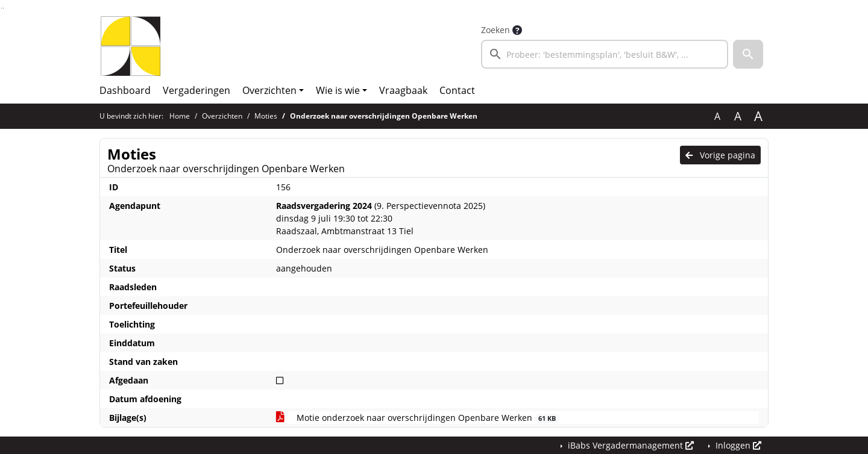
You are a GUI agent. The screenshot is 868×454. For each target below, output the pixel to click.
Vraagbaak (403, 90)
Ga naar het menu (3, 8)
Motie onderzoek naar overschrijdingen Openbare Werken (418, 418)
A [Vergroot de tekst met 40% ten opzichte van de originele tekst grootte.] (758, 116)
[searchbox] (605, 54)
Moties (266, 116)
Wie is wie (338, 90)
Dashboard (125, 90)
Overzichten (269, 90)
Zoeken (495, 30)
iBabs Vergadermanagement (630, 445)
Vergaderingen (197, 90)
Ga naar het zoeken (2, 8)
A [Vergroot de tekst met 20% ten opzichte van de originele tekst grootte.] (738, 116)
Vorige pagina (720, 155)
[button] (748, 54)
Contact (457, 90)
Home (180, 116)
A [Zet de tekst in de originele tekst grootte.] (717, 116)
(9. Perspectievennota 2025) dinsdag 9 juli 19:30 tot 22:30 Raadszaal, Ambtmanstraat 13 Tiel (381, 218)
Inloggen (737, 445)
